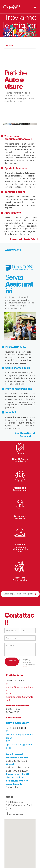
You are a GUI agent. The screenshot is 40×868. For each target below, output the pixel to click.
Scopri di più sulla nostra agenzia (19, 594)
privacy (25, 666)
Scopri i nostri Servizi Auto (23, 239)
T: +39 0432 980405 (17, 680)
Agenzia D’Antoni (16, 814)
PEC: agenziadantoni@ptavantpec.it (20, 697)
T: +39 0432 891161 (16, 728)
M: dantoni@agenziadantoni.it (20, 687)
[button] (20, 844)
